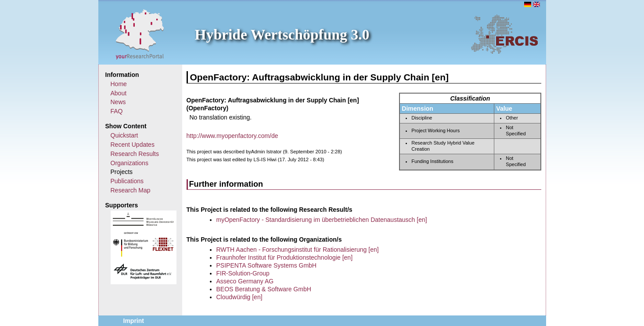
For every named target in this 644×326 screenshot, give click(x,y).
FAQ (117, 111)
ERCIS (504, 34)
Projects (122, 172)
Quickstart (124, 135)
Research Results (135, 154)
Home (119, 84)
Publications (127, 181)
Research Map (131, 190)
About (119, 93)
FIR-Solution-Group (243, 273)
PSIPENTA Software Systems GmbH (266, 265)
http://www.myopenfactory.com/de (232, 136)
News (118, 102)
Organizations (130, 163)
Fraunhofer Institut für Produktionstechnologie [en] (285, 257)
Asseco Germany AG (245, 281)
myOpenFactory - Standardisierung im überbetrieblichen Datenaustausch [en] (322, 220)
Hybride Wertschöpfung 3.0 (282, 34)
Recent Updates (133, 145)
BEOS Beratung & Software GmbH (264, 289)
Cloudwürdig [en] (239, 297)
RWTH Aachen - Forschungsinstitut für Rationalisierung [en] (298, 250)
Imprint (134, 321)
